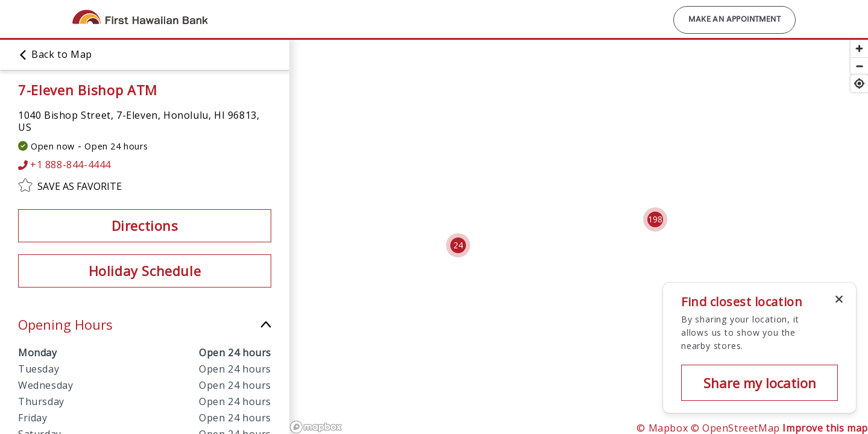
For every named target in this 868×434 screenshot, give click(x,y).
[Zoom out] (859, 66)
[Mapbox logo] (316, 427)
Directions (145, 225)
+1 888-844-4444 (64, 165)
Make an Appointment (734, 20)
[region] (579, 236)
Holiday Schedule (145, 271)
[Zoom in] (859, 49)
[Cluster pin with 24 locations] (458, 245)
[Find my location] (859, 83)
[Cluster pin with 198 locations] (655, 219)
